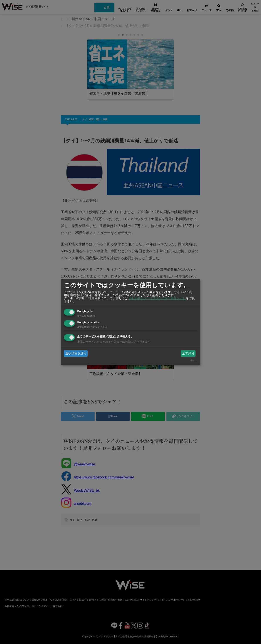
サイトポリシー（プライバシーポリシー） (157, 298)
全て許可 (188, 353)
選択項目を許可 (76, 353)
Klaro (192, 360)
